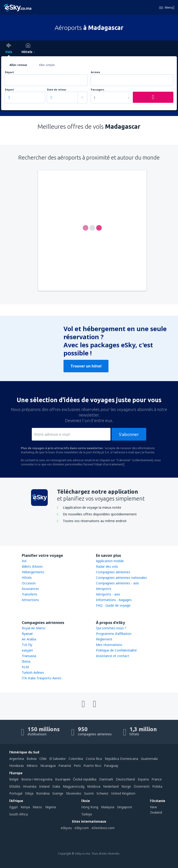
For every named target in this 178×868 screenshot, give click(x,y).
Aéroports (104, 589)
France (157, 779)
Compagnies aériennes (113, 572)
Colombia (76, 759)
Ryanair (27, 634)
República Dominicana (121, 759)
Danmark (106, 779)
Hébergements (33, 572)
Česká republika (85, 779)
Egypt (14, 807)
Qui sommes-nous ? (111, 628)
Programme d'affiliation (114, 634)
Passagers (98, 90)
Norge (126, 786)
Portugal (16, 793)
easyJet (27, 650)
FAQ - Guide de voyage (113, 605)
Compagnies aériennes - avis (118, 583)
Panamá (65, 766)
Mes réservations (109, 645)
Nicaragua (48, 766)
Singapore (125, 807)
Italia (56, 786)
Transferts (30, 594)
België (14, 779)
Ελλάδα (15, 786)
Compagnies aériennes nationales (121, 578)
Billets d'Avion (32, 566)
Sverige (58, 793)
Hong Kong (90, 807)
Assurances (30, 589)
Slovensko (74, 793)
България (63, 779)
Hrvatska (30, 786)
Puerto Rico (92, 766)
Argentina (17, 759)
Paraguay (111, 766)
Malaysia (108, 807)
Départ (9, 72)
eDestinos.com (103, 828)
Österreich (142, 786)
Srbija (29, 793)
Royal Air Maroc (34, 628)
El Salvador (58, 759)
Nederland (111, 786)
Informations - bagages (114, 600)
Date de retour (57, 90)
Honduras (17, 766)
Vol (24, 561)
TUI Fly (27, 645)
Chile (43, 759)
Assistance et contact (113, 656)
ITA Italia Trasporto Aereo (42, 678)
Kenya (25, 807)
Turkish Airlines (33, 672)
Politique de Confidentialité (116, 650)
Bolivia (32, 759)
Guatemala (149, 759)
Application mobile (110, 561)
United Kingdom (123, 793)
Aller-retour (18, 65)
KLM (25, 667)
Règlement (104, 639)
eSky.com (82, 828)
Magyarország (74, 786)
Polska (157, 786)
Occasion (29, 583)
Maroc (38, 807)
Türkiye (87, 814)
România (43, 793)
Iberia (26, 661)
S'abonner (129, 434)
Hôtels (27, 578)
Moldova (94, 786)
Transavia (29, 656)
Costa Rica (94, 759)
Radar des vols (107, 566)
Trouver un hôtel (86, 366)
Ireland (44, 786)
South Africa (19, 814)
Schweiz (102, 793)
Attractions (30, 600)
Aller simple (47, 65)
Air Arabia (29, 639)
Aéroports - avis (108, 594)
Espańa (143, 779)
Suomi (89, 793)
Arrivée (95, 72)
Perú (77, 766)
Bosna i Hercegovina (37, 779)
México (32, 766)
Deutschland (125, 779)
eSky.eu (66, 828)
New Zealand (156, 810)
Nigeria (51, 807)
